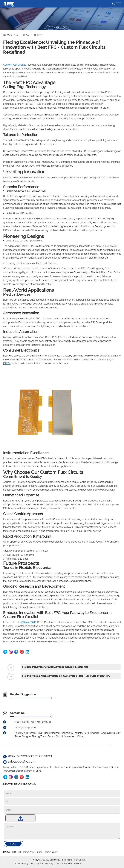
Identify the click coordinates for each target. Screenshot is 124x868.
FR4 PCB (16, 852)
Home (56, 27)
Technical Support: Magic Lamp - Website (51, 864)
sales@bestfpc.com (22, 762)
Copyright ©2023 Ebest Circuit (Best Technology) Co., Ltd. (59, 860)
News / (66, 27)
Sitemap (78, 864)
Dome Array (29, 852)
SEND (13, 844)
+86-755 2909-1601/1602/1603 (30, 756)
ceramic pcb (51, 852)
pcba (40, 852)
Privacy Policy (21, 864)
